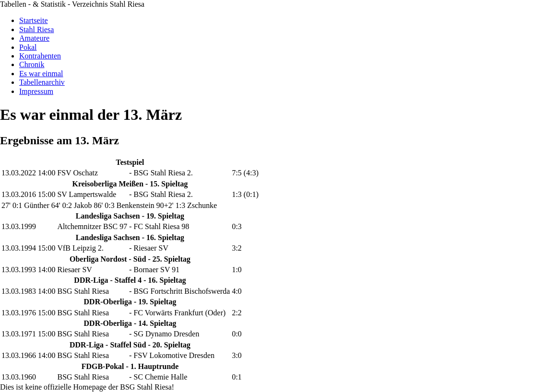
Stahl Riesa (36, 29)
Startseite (34, 20)
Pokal (28, 47)
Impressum (36, 91)
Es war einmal (41, 74)
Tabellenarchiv (42, 82)
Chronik (32, 64)
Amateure (34, 38)
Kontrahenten (40, 56)
